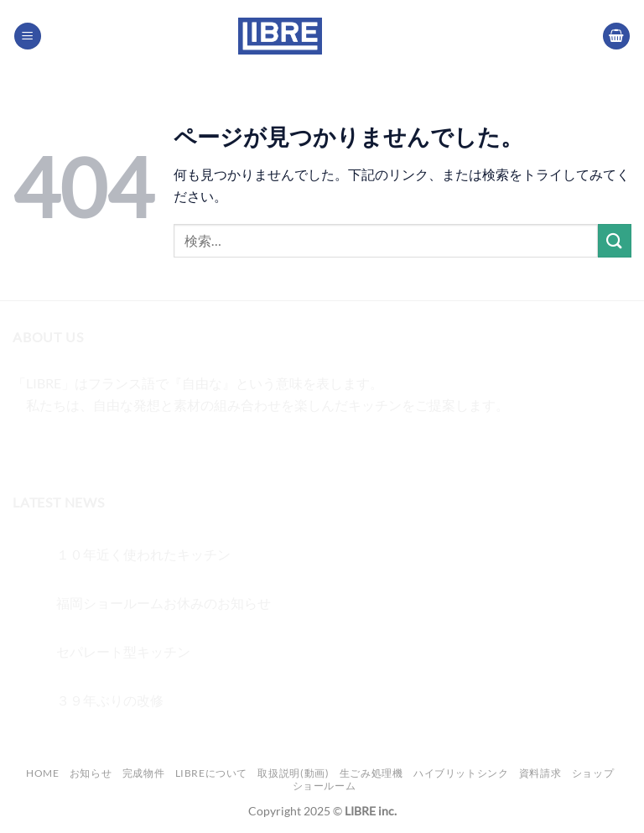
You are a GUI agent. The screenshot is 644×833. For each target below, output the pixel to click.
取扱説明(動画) (293, 773)
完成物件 (143, 773)
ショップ (593, 773)
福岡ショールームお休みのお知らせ (164, 603)
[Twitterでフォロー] (88, 447)
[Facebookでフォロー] (28, 447)
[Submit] (615, 240)
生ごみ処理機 (371, 773)
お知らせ (91, 773)
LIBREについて (212, 773)
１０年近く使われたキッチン (143, 554)
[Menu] (28, 36)
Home (42, 773)
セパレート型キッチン (123, 651)
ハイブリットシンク (461, 773)
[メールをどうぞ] (119, 447)
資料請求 (540, 773)
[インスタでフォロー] (58, 447)
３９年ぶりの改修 (110, 700)
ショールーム (325, 786)
